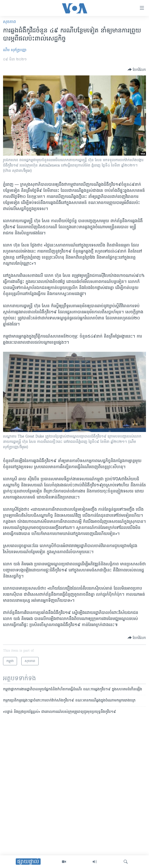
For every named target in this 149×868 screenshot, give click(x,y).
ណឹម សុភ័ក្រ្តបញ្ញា (15, 50)
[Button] (137, 70)
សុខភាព (10, 22)
